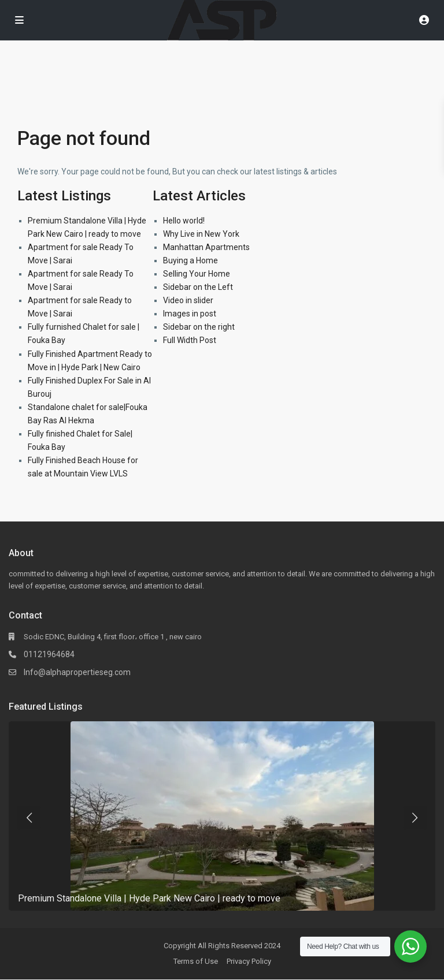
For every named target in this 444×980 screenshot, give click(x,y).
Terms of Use (196, 961)
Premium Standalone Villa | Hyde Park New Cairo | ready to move (149, 898)
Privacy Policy (249, 961)
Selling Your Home (197, 274)
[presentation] (29, 818)
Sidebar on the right (199, 327)
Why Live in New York (201, 234)
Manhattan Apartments (206, 247)
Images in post (190, 314)
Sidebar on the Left (198, 287)
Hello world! (184, 221)
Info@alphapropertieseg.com (77, 672)
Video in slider (188, 300)
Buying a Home (190, 260)
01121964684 (49, 654)
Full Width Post (190, 340)
